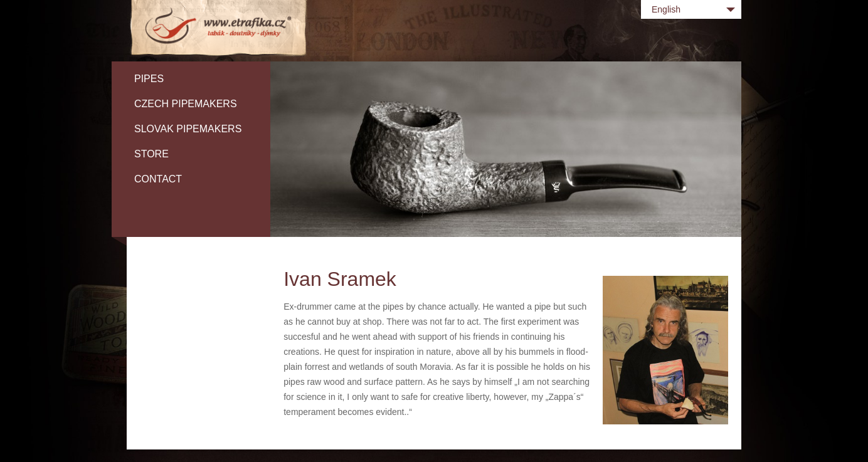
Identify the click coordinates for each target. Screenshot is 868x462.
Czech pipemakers (186, 104)
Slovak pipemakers (188, 129)
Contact (158, 179)
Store (151, 154)
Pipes (149, 79)
